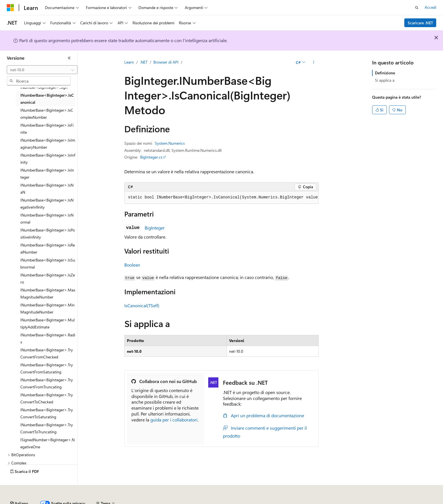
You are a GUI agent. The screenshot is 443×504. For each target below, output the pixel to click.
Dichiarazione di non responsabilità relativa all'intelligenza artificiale (64, 501)
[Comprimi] (69, 58)
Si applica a (385, 80)
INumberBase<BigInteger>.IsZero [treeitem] (48, 278)
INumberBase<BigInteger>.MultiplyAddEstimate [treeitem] (47, 323)
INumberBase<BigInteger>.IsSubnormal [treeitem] (48, 263)
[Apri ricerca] (417, 8)
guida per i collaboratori (174, 420)
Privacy (216, 501)
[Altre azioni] (314, 62)
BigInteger (155, 228)
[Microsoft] (10, 8)
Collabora (195, 501)
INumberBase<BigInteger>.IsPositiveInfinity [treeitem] (48, 233)
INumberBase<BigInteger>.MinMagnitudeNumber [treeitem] (47, 308)
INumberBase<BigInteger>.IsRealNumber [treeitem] (48, 248)
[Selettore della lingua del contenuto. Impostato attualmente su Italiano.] (19, 488)
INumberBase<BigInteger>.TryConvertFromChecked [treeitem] (47, 353)
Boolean (132, 265)
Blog (172, 501)
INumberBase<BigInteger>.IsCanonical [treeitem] (47, 99)
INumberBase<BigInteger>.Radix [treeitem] (48, 338)
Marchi (397, 501)
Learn (129, 62)
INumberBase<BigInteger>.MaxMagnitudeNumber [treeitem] (48, 293)
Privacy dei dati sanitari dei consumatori (268, 501)
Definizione (385, 73)
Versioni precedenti (145, 501)
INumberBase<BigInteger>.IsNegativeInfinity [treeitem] (47, 204)
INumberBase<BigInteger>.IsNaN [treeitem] (47, 189)
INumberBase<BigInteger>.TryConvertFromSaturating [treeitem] (47, 368)
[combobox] (42, 70)
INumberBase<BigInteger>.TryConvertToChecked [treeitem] (47, 398)
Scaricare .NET (420, 23)
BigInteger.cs (151, 157)
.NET (144, 62)
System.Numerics (170, 143)
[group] (221, 198)
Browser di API (166, 62)
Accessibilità (370, 501)
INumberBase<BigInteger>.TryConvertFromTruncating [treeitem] (47, 383)
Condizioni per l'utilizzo (333, 501)
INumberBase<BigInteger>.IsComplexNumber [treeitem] (47, 114)
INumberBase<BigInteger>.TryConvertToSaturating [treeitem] (47, 413)
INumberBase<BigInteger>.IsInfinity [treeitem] (48, 159)
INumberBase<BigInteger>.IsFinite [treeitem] (47, 129)
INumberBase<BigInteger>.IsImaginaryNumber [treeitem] (48, 144)
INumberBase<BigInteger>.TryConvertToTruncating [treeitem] (47, 428)
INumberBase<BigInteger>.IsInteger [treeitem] (47, 174)
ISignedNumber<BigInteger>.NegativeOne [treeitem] (47, 443)
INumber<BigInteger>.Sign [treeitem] (44, 87)
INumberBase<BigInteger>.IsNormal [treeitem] (47, 219)
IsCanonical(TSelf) (142, 305)
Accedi (430, 7)
